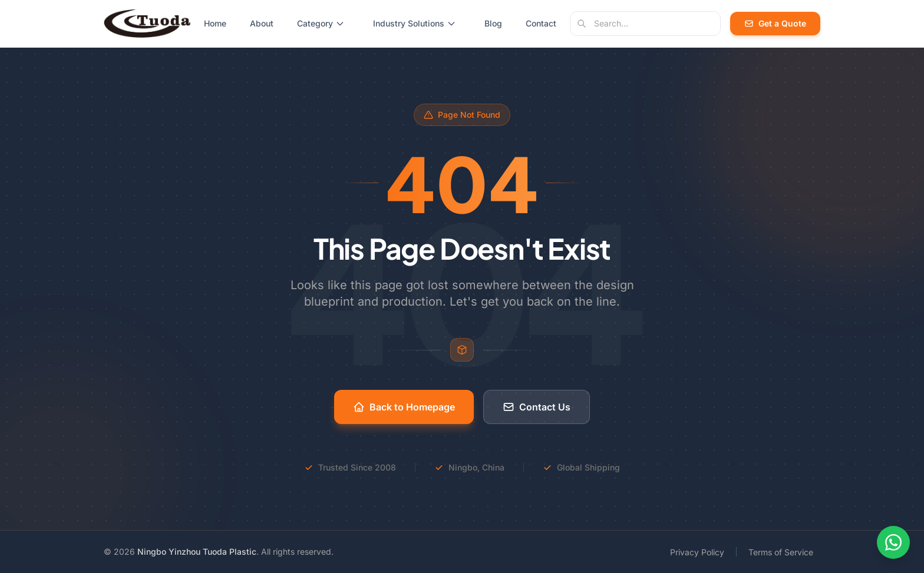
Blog (493, 23)
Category (321, 23)
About (262, 23)
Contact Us (537, 407)
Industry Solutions (415, 23)
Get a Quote (775, 23)
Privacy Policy (697, 552)
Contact (541, 23)
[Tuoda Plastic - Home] (147, 24)
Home (215, 23)
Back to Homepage (404, 407)
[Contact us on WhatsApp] (893, 542)
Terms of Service (781, 552)
